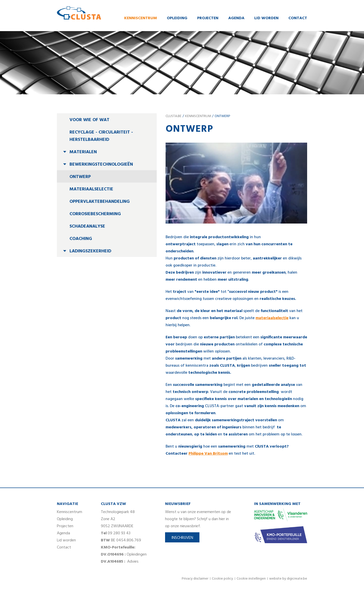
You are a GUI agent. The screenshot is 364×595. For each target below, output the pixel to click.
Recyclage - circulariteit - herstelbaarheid (101, 137)
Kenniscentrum (141, 18)
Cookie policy (222, 579)
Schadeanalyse (87, 227)
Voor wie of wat (89, 120)
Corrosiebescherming (95, 215)
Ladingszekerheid (90, 252)
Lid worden (266, 18)
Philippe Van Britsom (208, 454)
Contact (298, 18)
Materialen (83, 153)
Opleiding (177, 18)
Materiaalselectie (91, 190)
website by (288, 579)
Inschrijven (182, 538)
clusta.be (174, 117)
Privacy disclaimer (195, 579)
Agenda (236, 18)
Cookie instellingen (251, 579)
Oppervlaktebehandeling (100, 202)
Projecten (208, 18)
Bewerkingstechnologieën (101, 165)
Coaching (81, 239)
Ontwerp (80, 177)
